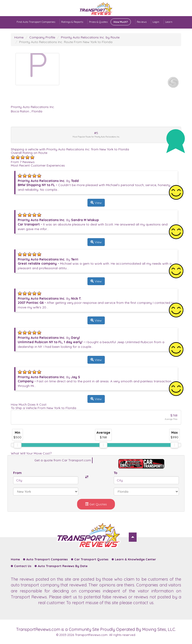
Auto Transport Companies (47, 559)
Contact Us (23, 566)
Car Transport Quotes (91, 559)
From (17, 473)
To (115, 473)
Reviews (142, 22)
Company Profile (42, 37)
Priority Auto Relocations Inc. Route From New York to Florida (66, 42)
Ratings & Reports (72, 22)
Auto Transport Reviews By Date (63, 566)
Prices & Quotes (110, 22)
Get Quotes (96, 504)
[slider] (18, 445)
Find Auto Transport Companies (36, 22)
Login (156, 22)
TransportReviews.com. (92, 635)
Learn (169, 22)
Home (19, 37)
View (96, 203)
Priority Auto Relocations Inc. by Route (90, 37)
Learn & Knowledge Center (135, 559)
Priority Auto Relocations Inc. (33, 107)
